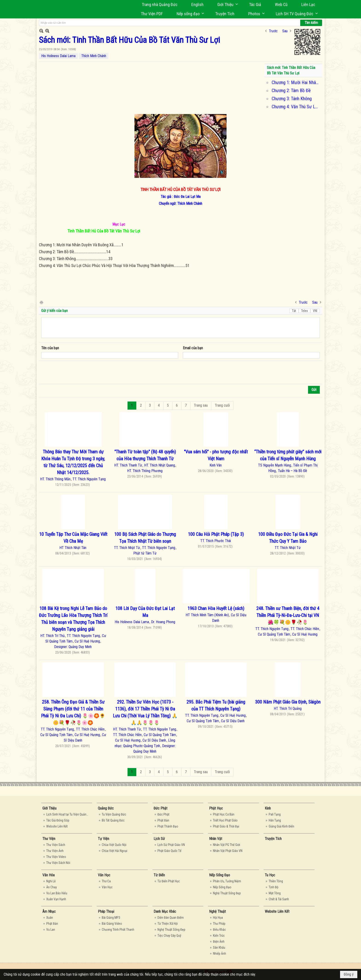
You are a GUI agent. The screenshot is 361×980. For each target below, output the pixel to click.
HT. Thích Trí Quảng (288, 709)
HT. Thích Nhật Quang (160, 465)
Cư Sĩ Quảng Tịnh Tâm (274, 634)
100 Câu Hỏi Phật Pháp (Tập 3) (216, 534)
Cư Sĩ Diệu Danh (154, 740)
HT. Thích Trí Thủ (52, 636)
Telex (304, 311)
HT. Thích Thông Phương (145, 471)
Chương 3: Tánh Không (292, 99)
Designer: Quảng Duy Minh (73, 647)
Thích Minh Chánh (94, 56)
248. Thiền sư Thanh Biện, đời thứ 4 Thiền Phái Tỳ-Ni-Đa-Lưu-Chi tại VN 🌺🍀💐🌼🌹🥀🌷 (288, 615)
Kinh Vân (216, 465)
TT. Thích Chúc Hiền (305, 629)
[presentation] (76, 373)
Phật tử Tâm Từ (145, 553)
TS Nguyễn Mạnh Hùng (275, 465)
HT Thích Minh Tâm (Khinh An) (207, 615)
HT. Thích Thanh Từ (128, 465)
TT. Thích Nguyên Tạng (89, 479)
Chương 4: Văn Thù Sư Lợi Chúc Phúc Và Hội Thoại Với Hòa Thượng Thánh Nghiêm (296, 107)
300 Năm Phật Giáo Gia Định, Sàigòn (288, 702)
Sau (285, 31)
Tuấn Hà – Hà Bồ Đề (293, 471)
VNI (315, 311)
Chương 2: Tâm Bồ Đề (291, 91)
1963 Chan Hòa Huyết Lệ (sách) (216, 608)
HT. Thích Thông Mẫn (55, 479)
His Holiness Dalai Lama (58, 56)
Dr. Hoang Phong (163, 622)
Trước (273, 31)
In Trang (41, 302)
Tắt (294, 311)
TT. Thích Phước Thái (216, 541)
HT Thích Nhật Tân (73, 548)
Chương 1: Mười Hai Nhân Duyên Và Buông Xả (296, 82)
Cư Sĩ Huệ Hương (87, 641)
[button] (226, 4)
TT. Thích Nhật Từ (127, 548)
